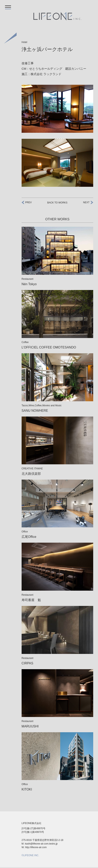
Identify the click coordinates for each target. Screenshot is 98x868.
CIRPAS (28, 663)
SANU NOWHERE (36, 411)
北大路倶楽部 (31, 474)
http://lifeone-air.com (37, 848)
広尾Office (30, 537)
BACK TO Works (57, 203)
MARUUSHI (31, 726)
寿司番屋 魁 (31, 600)
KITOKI (27, 789)
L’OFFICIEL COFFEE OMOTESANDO (51, 347)
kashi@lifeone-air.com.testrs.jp (42, 844)
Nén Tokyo (30, 284)
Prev (29, 203)
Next (86, 203)
